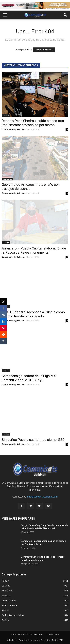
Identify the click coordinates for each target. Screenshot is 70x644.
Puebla (6, 370)
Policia (5, 610)
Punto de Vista (9, 605)
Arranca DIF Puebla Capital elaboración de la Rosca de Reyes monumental (34, 250)
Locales (6, 115)
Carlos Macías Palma (13, 615)
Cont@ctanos (53, 635)
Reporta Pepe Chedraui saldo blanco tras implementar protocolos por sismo (33, 123)
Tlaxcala (6, 595)
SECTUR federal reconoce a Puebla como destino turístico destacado (33, 314)
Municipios (7, 179)
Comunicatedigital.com (13, 129)
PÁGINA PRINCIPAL (44, 50)
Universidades (9, 600)
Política (6, 620)
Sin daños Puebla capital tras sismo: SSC (33, 440)
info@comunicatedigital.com (42, 497)
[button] (65, 15)
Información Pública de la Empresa (27, 635)
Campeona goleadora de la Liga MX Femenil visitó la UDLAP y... (29, 378)
